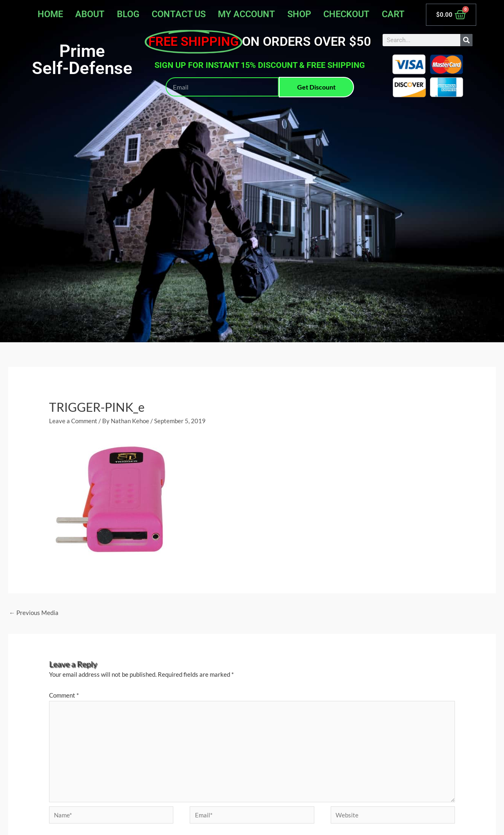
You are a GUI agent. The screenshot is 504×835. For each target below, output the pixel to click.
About (90, 14)
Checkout (346, 14)
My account (246, 14)
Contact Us (179, 14)
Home (50, 14)
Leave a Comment (73, 421)
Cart (393, 14)
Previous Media (34, 613)
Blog (128, 14)
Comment (64, 695)
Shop (299, 14)
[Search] (466, 40)
